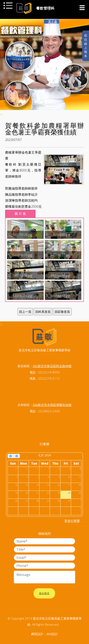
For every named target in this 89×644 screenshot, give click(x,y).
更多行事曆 (72, 521)
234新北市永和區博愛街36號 (52, 405)
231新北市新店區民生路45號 (52, 366)
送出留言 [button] (44, 593)
